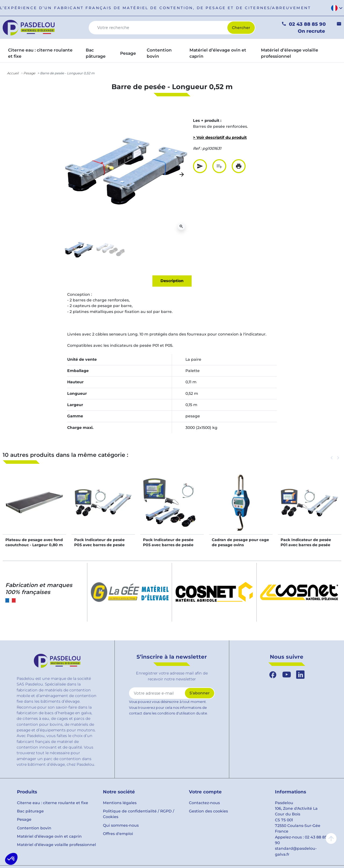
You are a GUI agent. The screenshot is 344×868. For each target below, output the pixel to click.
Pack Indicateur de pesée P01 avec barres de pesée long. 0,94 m (306, 545)
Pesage (29, 73)
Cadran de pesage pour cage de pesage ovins (240, 542)
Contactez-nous (204, 803)
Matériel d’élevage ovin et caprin (49, 836)
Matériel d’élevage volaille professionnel (56, 845)
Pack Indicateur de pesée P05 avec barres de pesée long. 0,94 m (99, 545)
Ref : (197, 148)
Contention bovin (34, 828)
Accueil (13, 73)
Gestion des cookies (208, 811)
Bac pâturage (30, 811)
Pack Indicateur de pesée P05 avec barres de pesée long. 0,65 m (168, 545)
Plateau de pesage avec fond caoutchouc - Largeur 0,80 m (34, 542)
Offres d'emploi (118, 834)
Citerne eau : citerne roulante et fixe (53, 803)
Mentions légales (120, 803)
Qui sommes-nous (121, 825)
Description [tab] (172, 281)
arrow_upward (331, 838)
